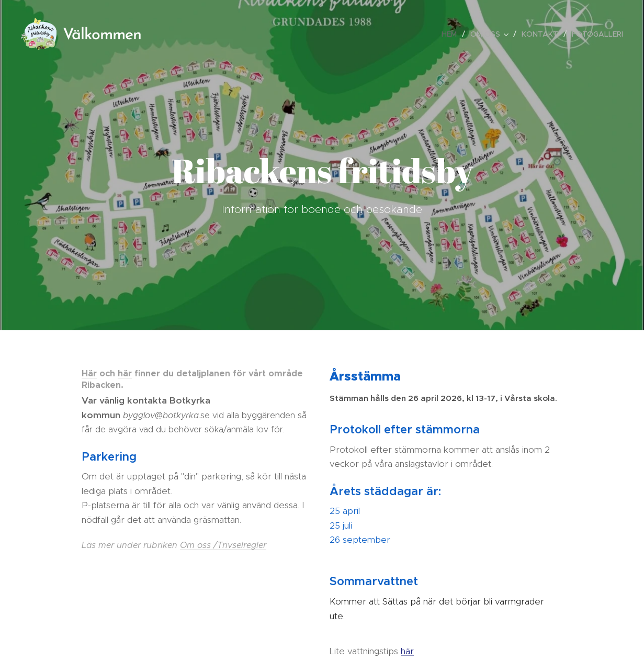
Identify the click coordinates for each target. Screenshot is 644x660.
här (125, 373)
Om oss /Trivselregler (223, 545)
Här (89, 373)
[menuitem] (452, 34)
